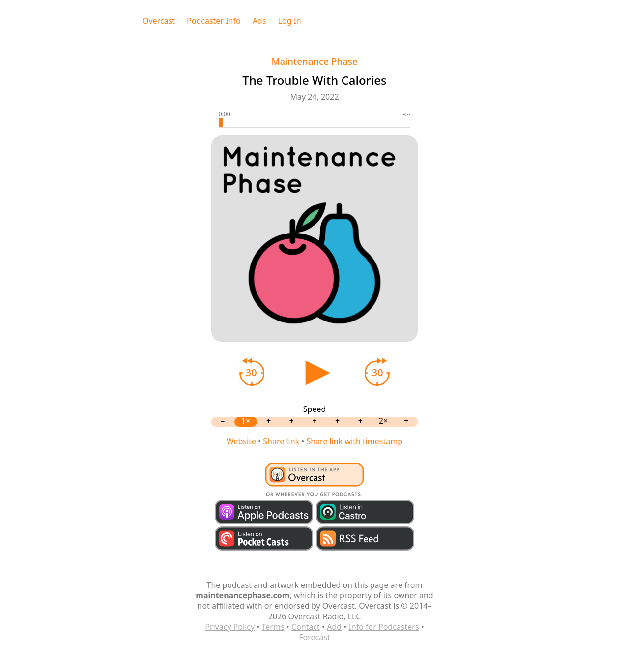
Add (334, 627)
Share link (281, 441)
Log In (289, 21)
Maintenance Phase (314, 61)
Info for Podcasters (384, 627)
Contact (306, 627)
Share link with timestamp (354, 441)
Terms (273, 627)
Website (241, 441)
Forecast (314, 637)
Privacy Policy (230, 627)
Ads (259, 21)
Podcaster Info (214, 21)
